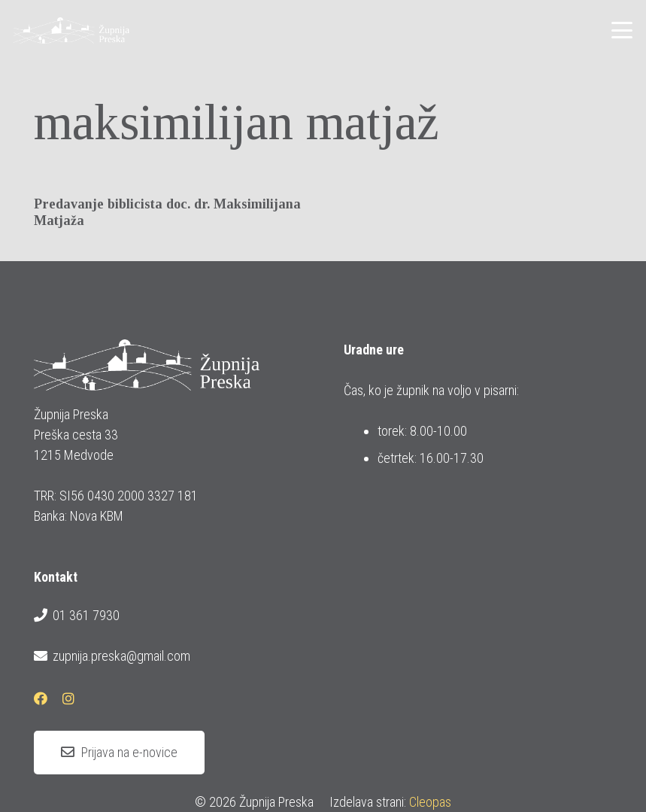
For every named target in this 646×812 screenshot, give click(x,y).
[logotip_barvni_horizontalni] (71, 30)
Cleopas (430, 802)
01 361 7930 (77, 616)
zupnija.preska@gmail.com (112, 656)
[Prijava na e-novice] (119, 753)
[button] (622, 30)
